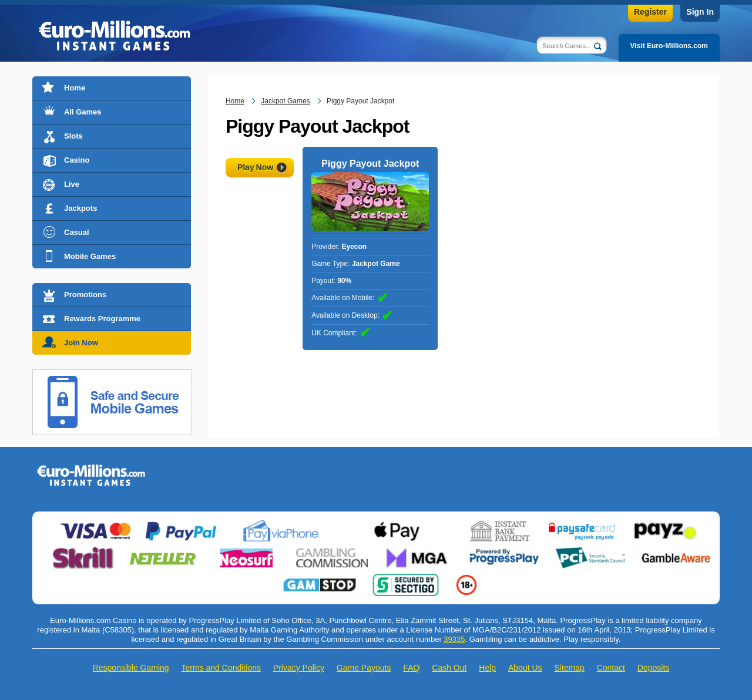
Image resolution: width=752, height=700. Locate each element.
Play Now (255, 167)
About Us (525, 668)
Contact (611, 668)
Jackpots (80, 208)
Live (72, 184)
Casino (77, 160)
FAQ (411, 668)
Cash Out (449, 668)
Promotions (85, 295)
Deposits (653, 668)
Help (487, 668)
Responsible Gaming (131, 668)
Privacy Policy (299, 668)
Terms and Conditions (221, 668)
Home (75, 88)
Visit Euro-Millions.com (669, 46)
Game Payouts (364, 668)
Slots (73, 136)
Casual (77, 232)
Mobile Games (90, 256)
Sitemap (569, 668)
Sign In (700, 12)
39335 (454, 639)
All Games (83, 112)
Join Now (81, 343)
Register (650, 12)
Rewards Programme (102, 319)
